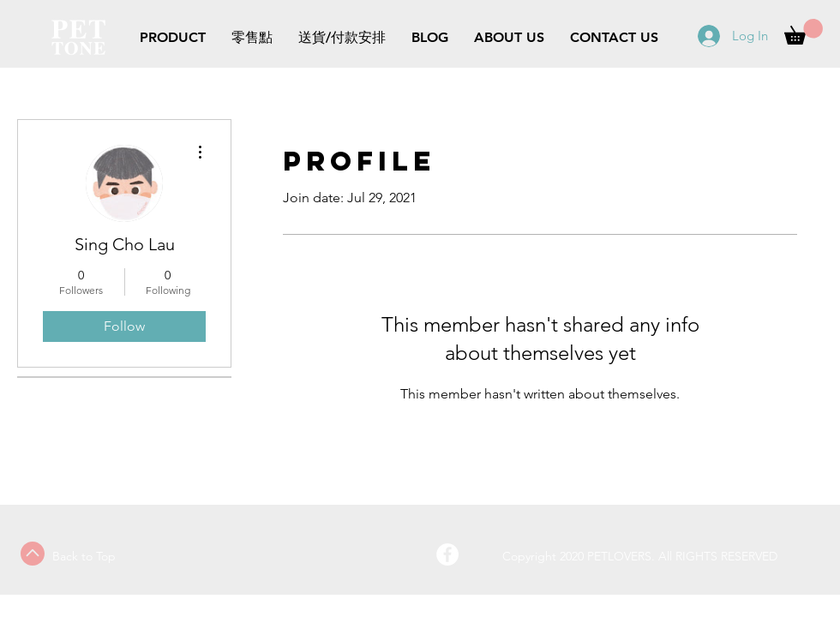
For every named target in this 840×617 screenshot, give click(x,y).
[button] (804, 32)
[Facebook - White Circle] (447, 554)
